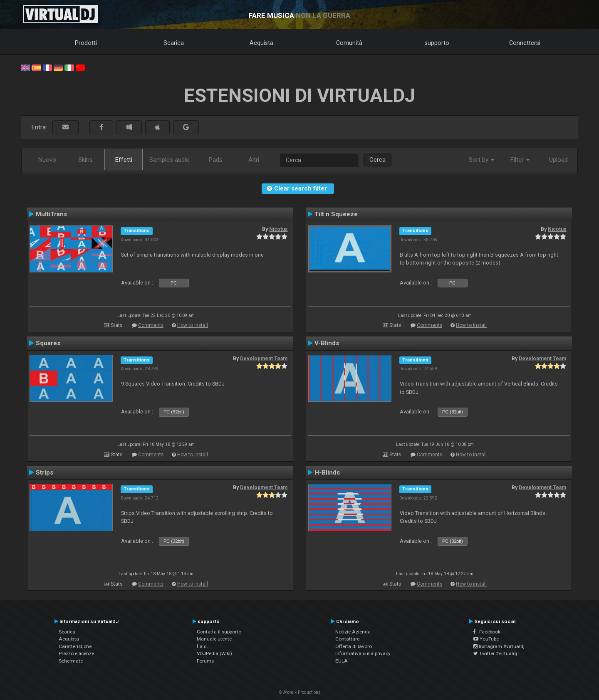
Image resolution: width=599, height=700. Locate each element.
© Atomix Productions (300, 692)
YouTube (486, 639)
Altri (254, 160)
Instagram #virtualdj (499, 646)
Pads (216, 160)
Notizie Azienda (353, 632)
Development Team (264, 359)
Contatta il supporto (219, 632)
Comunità (349, 43)
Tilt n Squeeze (336, 214)
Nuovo (47, 160)
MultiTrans (51, 214)
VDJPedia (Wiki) (214, 653)
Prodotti (86, 43)
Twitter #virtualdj (495, 653)
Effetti (124, 160)
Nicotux (278, 229)
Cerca (377, 160)
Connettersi (525, 43)
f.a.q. (202, 646)
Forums (205, 661)
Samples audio (170, 160)
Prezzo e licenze (76, 653)
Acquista (261, 43)
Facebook (487, 632)
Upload (558, 160)
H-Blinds (327, 472)
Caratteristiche (75, 646)
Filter (520, 160)
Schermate (71, 661)
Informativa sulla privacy (363, 653)
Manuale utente (214, 639)
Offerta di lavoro (354, 646)
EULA (342, 661)
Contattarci (348, 639)
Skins (85, 160)
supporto (437, 43)
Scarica (174, 43)
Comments (151, 325)
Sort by (481, 160)
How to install (193, 325)
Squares (48, 343)
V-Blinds (327, 343)
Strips (45, 472)
